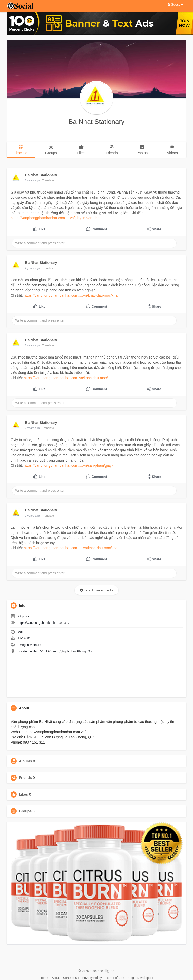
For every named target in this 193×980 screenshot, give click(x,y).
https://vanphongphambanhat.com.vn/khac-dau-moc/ (66, 378)
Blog (131, 978)
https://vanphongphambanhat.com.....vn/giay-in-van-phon (56, 218)
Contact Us (71, 978)
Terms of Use (115, 978)
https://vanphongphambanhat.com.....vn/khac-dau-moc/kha (71, 295)
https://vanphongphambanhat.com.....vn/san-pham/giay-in (70, 465)
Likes (23, 794)
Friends (25, 778)
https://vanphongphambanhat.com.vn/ (44, 623)
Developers (145, 978)
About (56, 978)
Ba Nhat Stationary (96, 122)
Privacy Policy (92, 978)
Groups (25, 811)
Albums (25, 761)
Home (44, 978)
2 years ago (32, 180)
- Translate (47, 180)
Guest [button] (175, 4)
